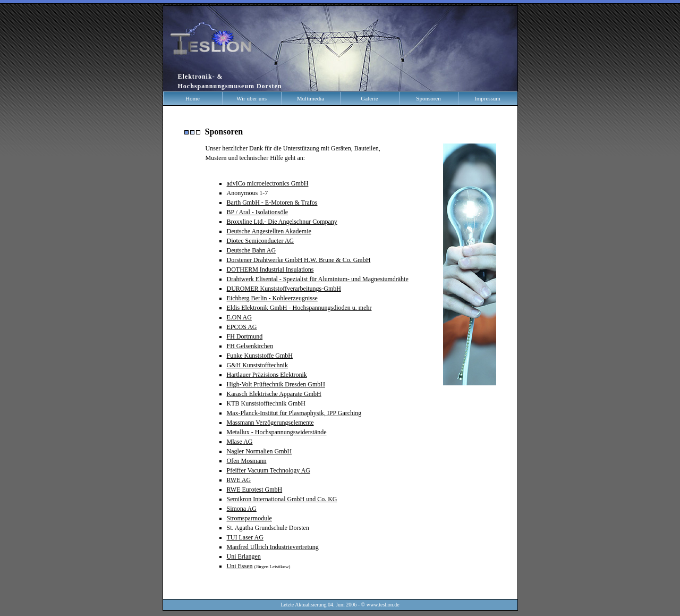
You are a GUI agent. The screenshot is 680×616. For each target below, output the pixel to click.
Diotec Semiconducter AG (261, 241)
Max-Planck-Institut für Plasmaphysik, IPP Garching (294, 413)
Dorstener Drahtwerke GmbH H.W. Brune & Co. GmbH (299, 260)
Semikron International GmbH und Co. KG (282, 499)
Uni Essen (240, 566)
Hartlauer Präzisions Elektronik (267, 375)
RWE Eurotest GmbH (255, 490)
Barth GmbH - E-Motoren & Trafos (272, 202)
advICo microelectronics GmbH (268, 183)
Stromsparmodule (249, 518)
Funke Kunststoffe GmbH (260, 356)
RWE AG (239, 480)
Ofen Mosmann (247, 461)
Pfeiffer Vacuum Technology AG (269, 470)
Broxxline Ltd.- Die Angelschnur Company (282, 222)
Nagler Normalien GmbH (260, 451)
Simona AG (242, 509)
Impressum (487, 98)
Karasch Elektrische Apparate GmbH (274, 394)
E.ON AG (239, 317)
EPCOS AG (242, 327)
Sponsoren (428, 98)
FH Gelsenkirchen (250, 346)
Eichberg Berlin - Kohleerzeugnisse (272, 298)
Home (193, 98)
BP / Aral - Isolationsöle (258, 212)
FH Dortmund (245, 336)
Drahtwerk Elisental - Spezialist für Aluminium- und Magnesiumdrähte (318, 279)
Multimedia (311, 98)
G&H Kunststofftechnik (257, 365)
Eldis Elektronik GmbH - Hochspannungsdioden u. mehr (299, 308)
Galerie (369, 98)
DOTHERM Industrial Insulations (270, 269)
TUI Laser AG (245, 537)
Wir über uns (252, 98)
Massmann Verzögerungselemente (270, 423)
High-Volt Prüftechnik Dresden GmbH (276, 384)
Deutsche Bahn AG (252, 250)
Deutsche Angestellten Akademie (269, 231)
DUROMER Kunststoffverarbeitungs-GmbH (284, 289)
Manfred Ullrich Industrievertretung (273, 547)
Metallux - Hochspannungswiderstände (277, 432)
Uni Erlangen (244, 556)
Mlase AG (240, 442)
